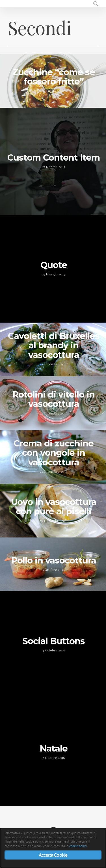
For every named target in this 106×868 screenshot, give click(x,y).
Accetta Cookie (53, 855)
